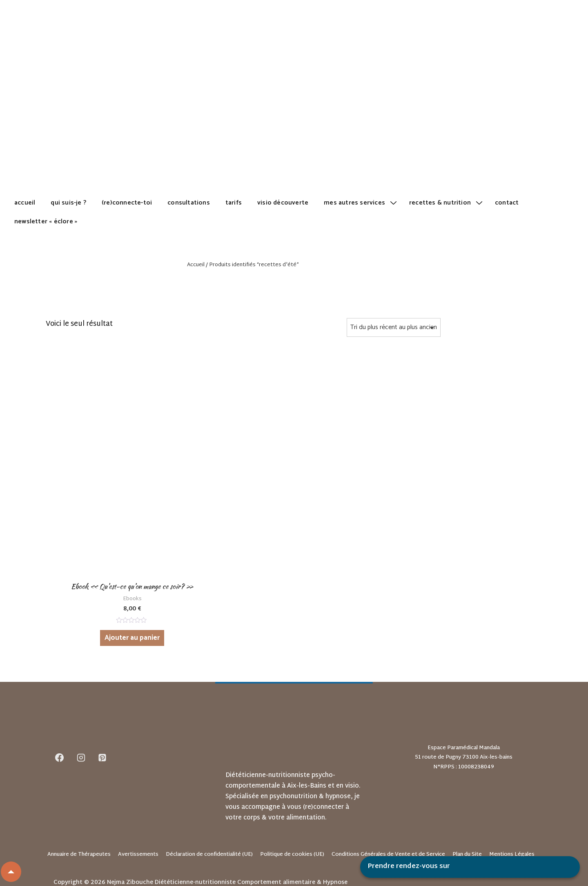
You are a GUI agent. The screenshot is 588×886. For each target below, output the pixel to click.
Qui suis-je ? (68, 203)
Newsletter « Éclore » (46, 221)
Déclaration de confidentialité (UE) (209, 801)
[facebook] (60, 705)
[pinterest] (102, 705)
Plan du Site (467, 801)
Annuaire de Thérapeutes (79, 801)
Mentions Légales (512, 801)
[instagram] (81, 705)
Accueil (25, 203)
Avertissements (138, 801)
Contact (507, 203)
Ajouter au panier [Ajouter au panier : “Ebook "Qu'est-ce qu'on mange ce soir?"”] (111, 585)
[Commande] (394, 327)
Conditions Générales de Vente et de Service (388, 801)
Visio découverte (283, 203)
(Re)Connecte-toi (127, 203)
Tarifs (234, 203)
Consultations (189, 203)
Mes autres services (361, 203)
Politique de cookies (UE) (292, 801)
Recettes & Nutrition (447, 203)
